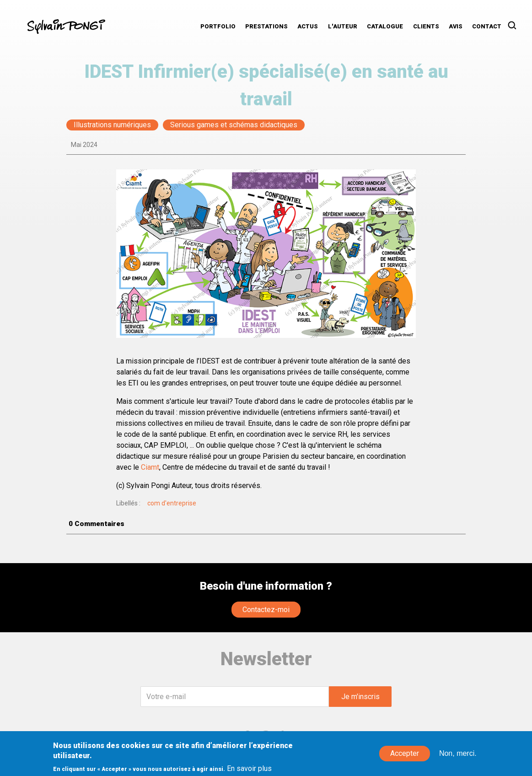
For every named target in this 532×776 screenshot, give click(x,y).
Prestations (266, 26)
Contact (487, 26)
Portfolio (218, 26)
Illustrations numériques (112, 125)
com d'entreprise (172, 503)
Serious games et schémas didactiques (234, 125)
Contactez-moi (266, 610)
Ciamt (150, 467)
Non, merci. (458, 757)
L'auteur (343, 26)
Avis (456, 26)
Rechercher (515, 26)
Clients (426, 26)
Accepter (405, 757)
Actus (308, 26)
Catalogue (385, 26)
